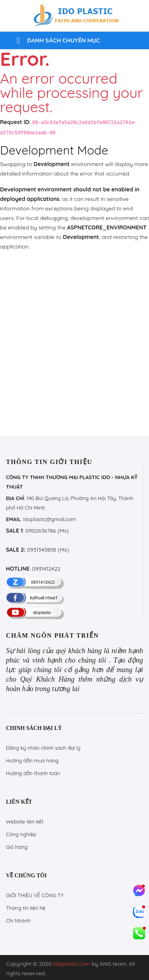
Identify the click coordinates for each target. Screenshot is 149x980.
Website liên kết (25, 821)
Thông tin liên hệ (26, 908)
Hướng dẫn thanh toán (33, 773)
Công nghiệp (21, 834)
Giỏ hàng (17, 847)
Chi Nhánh (18, 921)
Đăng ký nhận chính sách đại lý (43, 748)
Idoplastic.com (72, 964)
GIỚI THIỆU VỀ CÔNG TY (35, 895)
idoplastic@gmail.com (49, 519)
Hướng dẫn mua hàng (32, 760)
